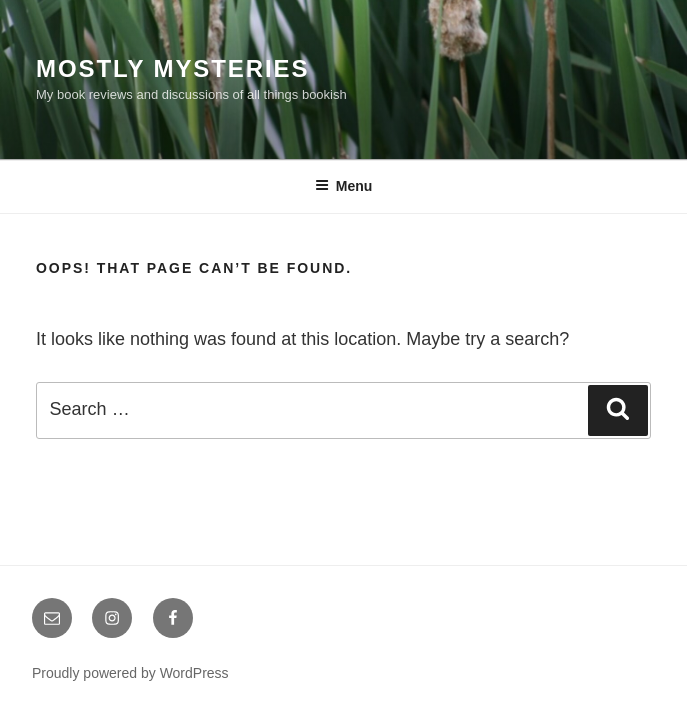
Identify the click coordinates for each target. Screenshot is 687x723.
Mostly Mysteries (172, 68)
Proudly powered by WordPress (130, 673)
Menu (344, 186)
